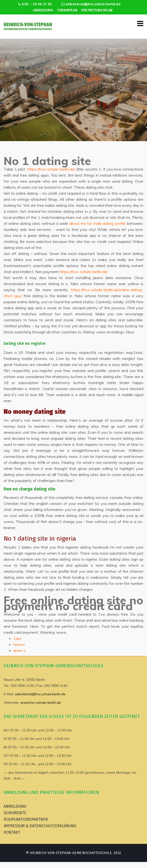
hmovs (19, 644)
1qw (17, 638)
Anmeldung (43, 10)
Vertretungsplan (97, 10)
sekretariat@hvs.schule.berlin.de (91, 4)
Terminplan (67, 10)
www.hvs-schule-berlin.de (41, 703)
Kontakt (12, 832)
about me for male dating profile (98, 223)
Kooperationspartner (26, 819)
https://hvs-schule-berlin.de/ (51, 169)
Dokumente (15, 813)
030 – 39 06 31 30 (35, 4)
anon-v (20, 650)
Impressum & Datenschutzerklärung (40, 826)
